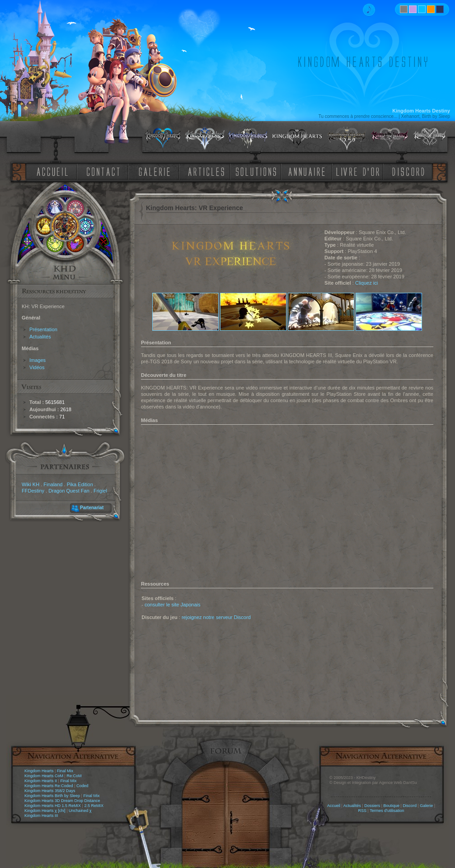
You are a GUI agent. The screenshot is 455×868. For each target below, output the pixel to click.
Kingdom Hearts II (41, 781)
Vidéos (37, 367)
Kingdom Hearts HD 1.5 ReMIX (53, 806)
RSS (363, 811)
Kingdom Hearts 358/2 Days (50, 791)
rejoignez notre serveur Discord (216, 617)
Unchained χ (80, 811)
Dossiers (372, 806)
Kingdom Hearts (39, 771)
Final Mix (65, 771)
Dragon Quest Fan (69, 491)
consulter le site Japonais (173, 605)
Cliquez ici (366, 283)
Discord (410, 806)
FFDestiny (33, 491)
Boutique (392, 806)
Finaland (53, 484)
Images (38, 360)
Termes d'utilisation (387, 811)
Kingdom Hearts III (41, 816)
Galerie (426, 806)
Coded (82, 786)
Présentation (43, 329)
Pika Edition (80, 484)
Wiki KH (30, 484)
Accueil (334, 806)
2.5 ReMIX (94, 806)
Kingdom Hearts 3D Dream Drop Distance (62, 801)
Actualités (40, 337)
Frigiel (100, 491)
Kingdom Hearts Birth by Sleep (52, 796)
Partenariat (92, 508)
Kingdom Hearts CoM (44, 776)
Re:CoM (74, 776)
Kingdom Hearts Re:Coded (49, 786)
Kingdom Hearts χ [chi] (45, 811)
